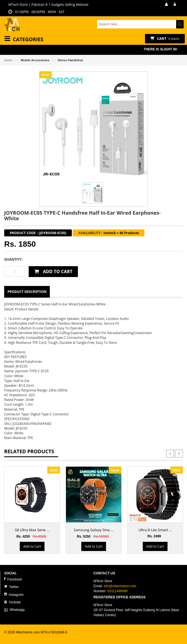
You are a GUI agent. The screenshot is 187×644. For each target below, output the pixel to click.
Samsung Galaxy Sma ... (94, 530)
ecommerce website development (29, 637)
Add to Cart (32, 546)
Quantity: (13, 259)
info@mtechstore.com (120, 586)
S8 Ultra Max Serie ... (32, 530)
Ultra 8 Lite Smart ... (155, 530)
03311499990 (117, 591)
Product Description (27, 292)
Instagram (14, 595)
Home (8, 60)
